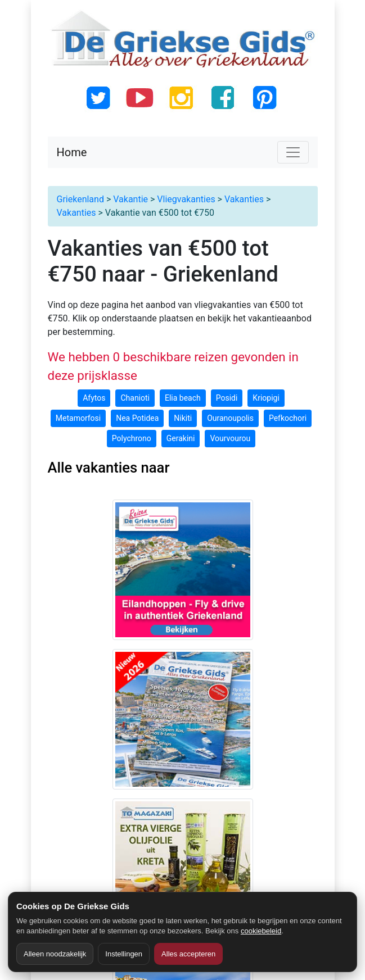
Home (72, 152)
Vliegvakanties (186, 199)
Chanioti (135, 398)
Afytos (94, 398)
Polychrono (132, 438)
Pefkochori (288, 418)
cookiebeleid (261, 931)
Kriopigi (266, 398)
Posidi (227, 398)
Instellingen (124, 954)
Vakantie (130, 199)
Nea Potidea (137, 418)
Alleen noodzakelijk (55, 954)
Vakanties (244, 199)
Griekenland (80, 199)
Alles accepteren (188, 954)
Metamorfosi (78, 418)
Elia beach (183, 398)
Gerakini (181, 438)
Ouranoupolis (230, 418)
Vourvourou (230, 438)
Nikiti (183, 418)
